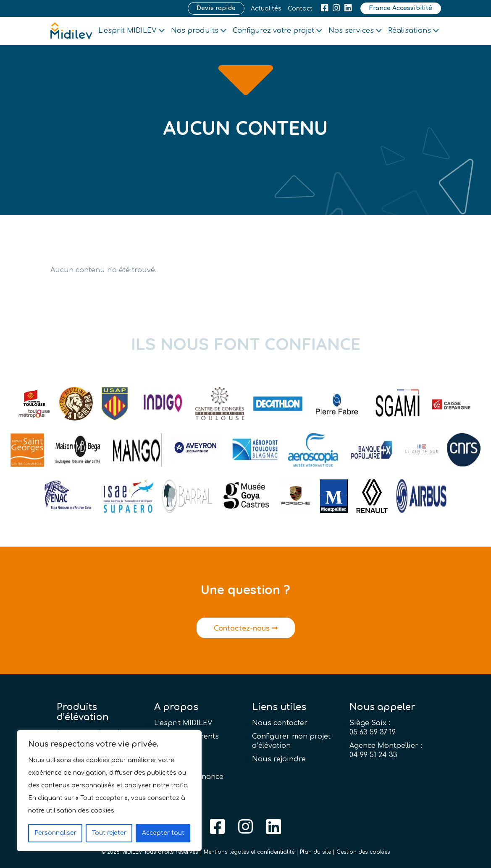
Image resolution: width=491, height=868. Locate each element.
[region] (109, 791)
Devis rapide (216, 8)
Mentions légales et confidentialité (249, 852)
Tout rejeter (109, 833)
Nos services (351, 31)
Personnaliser (55, 833)
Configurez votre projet (273, 31)
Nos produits (195, 31)
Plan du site (315, 852)
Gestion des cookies (363, 852)
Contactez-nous (246, 629)
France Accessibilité (401, 8)
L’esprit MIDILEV (127, 31)
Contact (300, 9)
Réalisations (410, 31)
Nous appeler (382, 707)
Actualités (266, 9)
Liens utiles (279, 707)
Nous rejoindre (279, 759)
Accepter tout (163, 833)
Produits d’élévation (83, 712)
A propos (176, 707)
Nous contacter (280, 723)
